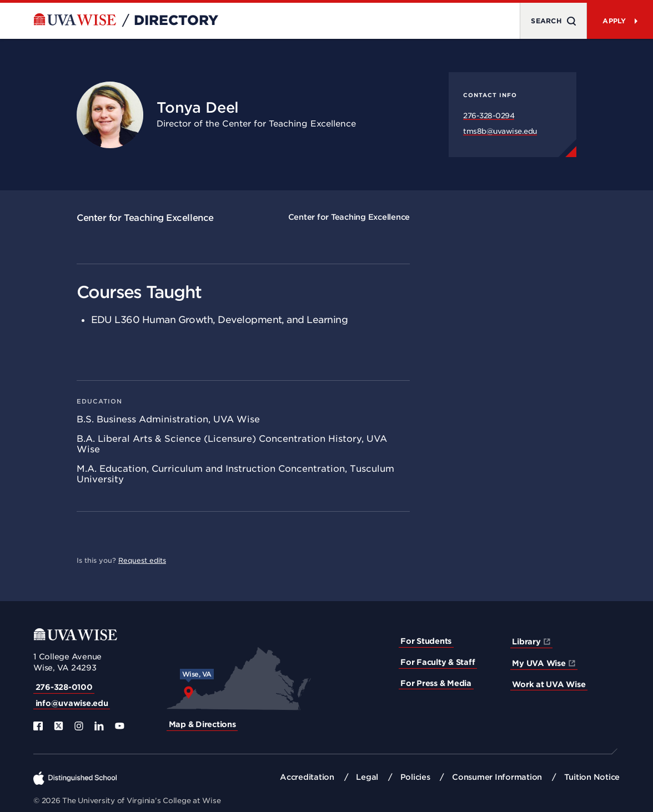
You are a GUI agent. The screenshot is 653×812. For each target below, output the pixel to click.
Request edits (142, 560)
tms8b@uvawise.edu (500, 131)
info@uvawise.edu (72, 703)
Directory (176, 21)
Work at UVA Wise (549, 684)
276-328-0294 (489, 116)
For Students (426, 641)
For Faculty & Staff (438, 662)
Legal (367, 777)
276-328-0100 (64, 687)
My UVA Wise (539, 663)
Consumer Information (497, 777)
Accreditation (307, 777)
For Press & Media (436, 683)
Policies (415, 777)
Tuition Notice (592, 777)
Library (526, 642)
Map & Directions (202, 724)
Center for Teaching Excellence (145, 218)
